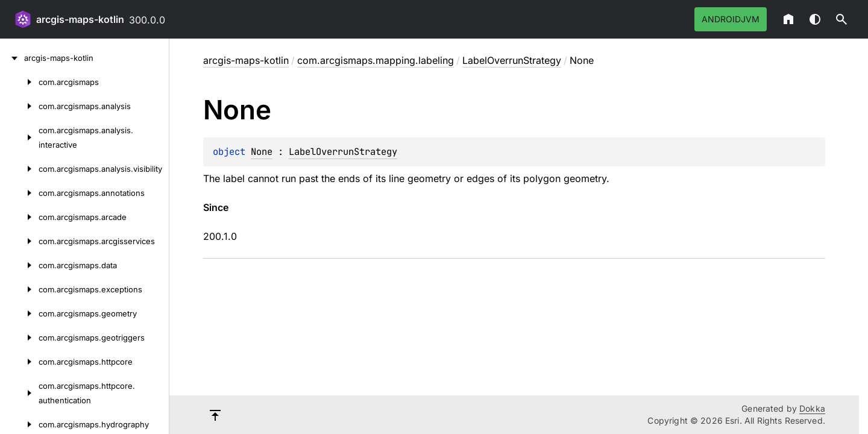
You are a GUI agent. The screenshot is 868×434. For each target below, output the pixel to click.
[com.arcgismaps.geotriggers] (19, 338)
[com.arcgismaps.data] (19, 265)
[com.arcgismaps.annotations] (19, 193)
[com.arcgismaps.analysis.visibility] (19, 169)
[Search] (841, 19)
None (262, 152)
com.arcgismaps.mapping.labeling (376, 60)
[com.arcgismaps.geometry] (19, 313)
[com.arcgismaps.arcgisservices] (19, 241)
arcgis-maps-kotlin (80, 19)
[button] (841, 19)
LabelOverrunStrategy (512, 60)
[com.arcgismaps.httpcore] (19, 362)
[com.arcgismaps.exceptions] (19, 289)
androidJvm (731, 19)
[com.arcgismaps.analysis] (19, 106)
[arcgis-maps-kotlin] (12, 58)
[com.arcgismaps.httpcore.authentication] (19, 393)
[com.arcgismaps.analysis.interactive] (19, 137)
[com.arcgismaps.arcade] (19, 217)
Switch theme (815, 19)
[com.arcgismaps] (19, 82)
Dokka (812, 408)
